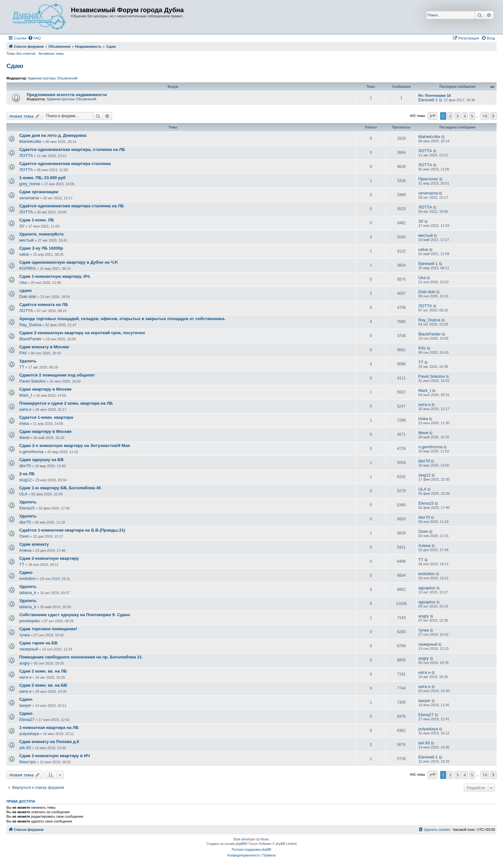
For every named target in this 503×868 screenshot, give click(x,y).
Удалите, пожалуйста (41, 234)
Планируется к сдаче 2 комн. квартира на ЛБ (66, 403)
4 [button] (465, 116)
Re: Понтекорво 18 (435, 95)
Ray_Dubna (30, 325)
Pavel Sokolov (32, 381)
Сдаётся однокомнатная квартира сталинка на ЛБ (72, 206)
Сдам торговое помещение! (48, 629)
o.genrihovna (31, 452)
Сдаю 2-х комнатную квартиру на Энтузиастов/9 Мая (75, 446)
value (24, 254)
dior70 (25, 466)
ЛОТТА (26, 156)
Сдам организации (39, 192)
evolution (28, 579)
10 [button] (485, 116)
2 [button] (450, 116)
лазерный (29, 649)
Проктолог (428, 179)
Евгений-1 (428, 100)
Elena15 (27, 508)
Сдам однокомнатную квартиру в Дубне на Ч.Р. (69, 262)
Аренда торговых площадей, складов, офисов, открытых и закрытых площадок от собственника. (122, 319)
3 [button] (458, 116)
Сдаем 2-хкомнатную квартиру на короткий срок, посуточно (82, 333)
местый (26, 240)
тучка (25, 635)
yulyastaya (29, 734)
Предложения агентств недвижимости (67, 95)
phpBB (241, 844)
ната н (25, 409)
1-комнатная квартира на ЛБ (49, 727)
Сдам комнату (34, 544)
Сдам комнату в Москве (44, 347)
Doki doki (28, 297)
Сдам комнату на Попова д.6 (49, 742)
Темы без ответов (21, 54)
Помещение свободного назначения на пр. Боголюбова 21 (81, 657)
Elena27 (27, 719)
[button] (432, 116)
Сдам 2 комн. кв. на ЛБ (43, 671)
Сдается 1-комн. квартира (46, 417)
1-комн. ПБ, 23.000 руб (43, 178)
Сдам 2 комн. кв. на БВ (43, 685)
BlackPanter (30, 339)
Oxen (24, 536)
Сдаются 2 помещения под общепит (57, 375)
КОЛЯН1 (28, 268)
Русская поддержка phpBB (251, 850)
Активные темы (51, 54)
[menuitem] (34, 38)
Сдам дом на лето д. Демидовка (53, 135)
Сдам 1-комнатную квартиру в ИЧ (55, 756)
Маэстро (28, 762)
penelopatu (30, 621)
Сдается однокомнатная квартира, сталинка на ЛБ (72, 149)
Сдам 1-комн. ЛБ (37, 220)
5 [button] (472, 116)
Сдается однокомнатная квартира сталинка (65, 164)
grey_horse (30, 184)
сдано (26, 290)
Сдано (26, 572)
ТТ (22, 367)
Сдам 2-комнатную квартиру (49, 558)
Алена (25, 550)
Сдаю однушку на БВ (41, 460)
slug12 (25, 480)
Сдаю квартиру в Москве (45, 389)
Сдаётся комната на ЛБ (44, 305)
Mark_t (26, 395)
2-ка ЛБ (27, 474)
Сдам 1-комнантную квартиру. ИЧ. (55, 276)
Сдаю (15, 66)
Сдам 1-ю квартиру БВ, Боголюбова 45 (60, 488)
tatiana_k (28, 593)
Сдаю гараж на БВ (38, 643)
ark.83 (25, 748)
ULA (23, 494)
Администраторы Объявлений (53, 78)
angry (424, 616)
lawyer (25, 705)
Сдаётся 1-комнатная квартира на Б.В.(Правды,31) (72, 530)
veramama (29, 198)
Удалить (28, 361)
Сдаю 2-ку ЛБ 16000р (41, 248)
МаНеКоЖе (30, 141)
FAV (23, 353)
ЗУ (22, 226)
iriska (24, 423)
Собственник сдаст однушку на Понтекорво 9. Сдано (75, 615)
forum (265, 839)
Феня (24, 438)
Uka (23, 282)
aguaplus (427, 588)
